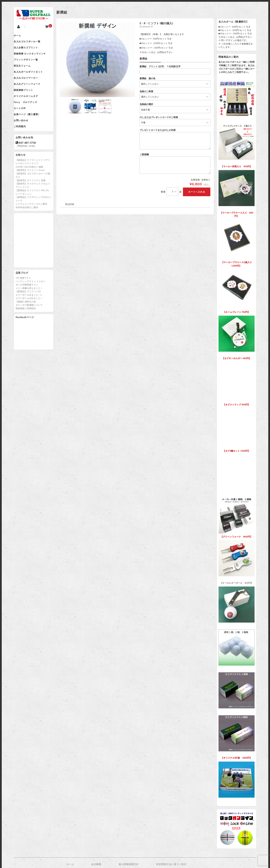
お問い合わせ (25, 138)
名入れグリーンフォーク (31, 94)
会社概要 (96, 864)
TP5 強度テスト (23, 297)
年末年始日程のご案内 (27, 227)
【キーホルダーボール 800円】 (237, 561)
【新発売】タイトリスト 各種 (31, 200)
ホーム (21, 36)
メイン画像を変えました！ (29, 308)
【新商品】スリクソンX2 (28, 311)
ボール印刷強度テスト (27, 304)
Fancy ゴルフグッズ (29, 116)
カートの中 (23, 123)
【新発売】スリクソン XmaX (30, 190)
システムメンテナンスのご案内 (31, 223)
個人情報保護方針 (129, 864)
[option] (97, 59)
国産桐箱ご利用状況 (26, 328)
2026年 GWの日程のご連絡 (29, 186)
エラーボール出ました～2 (29, 314)
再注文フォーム (26, 72)
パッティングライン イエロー (31, 301)
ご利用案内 (23, 145)
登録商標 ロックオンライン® (33, 58)
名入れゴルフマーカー (29, 87)
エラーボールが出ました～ (29, 318)
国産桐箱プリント (27, 102)
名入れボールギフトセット (32, 80)
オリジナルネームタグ (29, 109)
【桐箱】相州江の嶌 (26, 321)
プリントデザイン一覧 (29, 65)
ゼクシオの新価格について (29, 324)
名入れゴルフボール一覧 (31, 43)
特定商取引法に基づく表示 (171, 864)
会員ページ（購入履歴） (31, 131)
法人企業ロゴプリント (29, 51)
